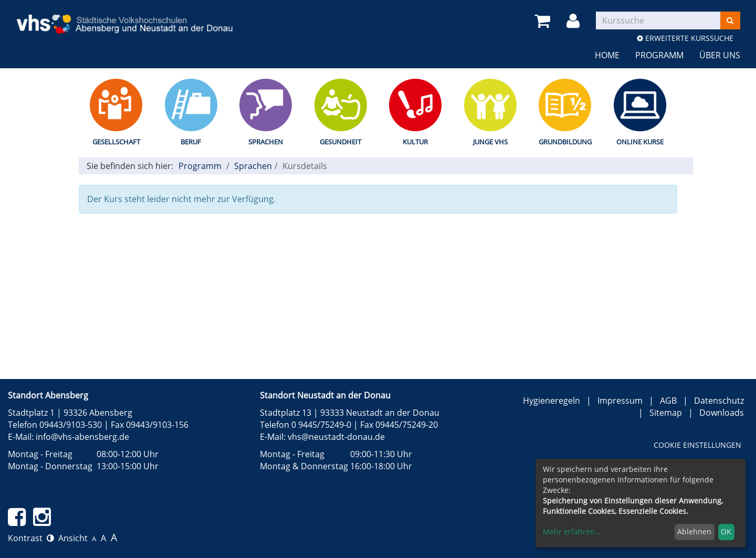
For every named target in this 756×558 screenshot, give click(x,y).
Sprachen (266, 142)
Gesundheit (340, 142)
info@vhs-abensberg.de (82, 437)
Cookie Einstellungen (697, 445)
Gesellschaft (116, 142)
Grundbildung (565, 142)
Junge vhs (490, 142)
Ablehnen (694, 531)
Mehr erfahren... (572, 531)
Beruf (191, 142)
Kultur (415, 142)
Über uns (720, 55)
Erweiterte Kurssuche (685, 38)
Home (607, 55)
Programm (659, 55)
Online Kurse (640, 142)
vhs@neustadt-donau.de (336, 437)
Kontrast (31, 538)
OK (726, 531)
